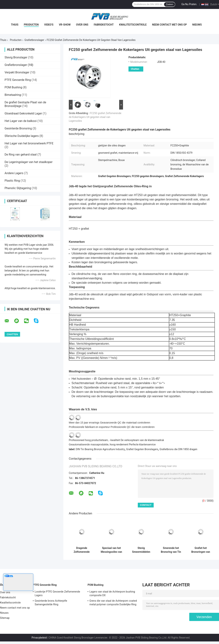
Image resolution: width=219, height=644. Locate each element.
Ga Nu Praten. (189, 4)
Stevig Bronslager (16, 57)
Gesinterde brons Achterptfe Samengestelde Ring (51, 603)
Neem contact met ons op (169, 25)
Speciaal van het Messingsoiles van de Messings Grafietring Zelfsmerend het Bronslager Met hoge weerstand (111, 550)
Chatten (135, 69)
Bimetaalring (13, 95)
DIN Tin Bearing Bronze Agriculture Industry (100, 449)
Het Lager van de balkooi (21, 121)
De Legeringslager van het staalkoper (29, 162)
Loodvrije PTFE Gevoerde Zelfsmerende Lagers (57, 593)
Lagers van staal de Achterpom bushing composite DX (112, 593)
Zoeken (170, 4)
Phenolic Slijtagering (18, 188)
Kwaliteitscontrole (133, 25)
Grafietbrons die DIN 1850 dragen (178, 449)
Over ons (82, 25)
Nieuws (197, 25)
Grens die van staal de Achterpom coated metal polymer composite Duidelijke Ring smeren (113, 603)
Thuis (15, 25)
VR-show (65, 25)
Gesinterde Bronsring (18, 128)
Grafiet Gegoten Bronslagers (142, 449)
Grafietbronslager (34, 40)
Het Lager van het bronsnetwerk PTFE (29, 143)
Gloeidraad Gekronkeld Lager (23, 113)
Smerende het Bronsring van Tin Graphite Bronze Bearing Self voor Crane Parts (171, 550)
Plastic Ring (12, 181)
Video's (49, 25)
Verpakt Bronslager (17, 72)
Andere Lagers (14, 173)
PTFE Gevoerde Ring (18, 80)
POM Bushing (13, 87)
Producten (31, 25)
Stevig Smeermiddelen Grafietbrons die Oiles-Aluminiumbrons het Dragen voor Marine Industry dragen (141, 550)
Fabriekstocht (104, 25)
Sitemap (5, 618)
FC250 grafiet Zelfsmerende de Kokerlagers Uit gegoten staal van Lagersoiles (95, 117)
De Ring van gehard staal (21, 155)
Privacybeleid (39, 638)
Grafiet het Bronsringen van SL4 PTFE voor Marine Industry (201, 550)
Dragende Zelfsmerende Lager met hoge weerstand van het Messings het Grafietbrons (82, 550)
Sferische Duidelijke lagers (22, 136)
